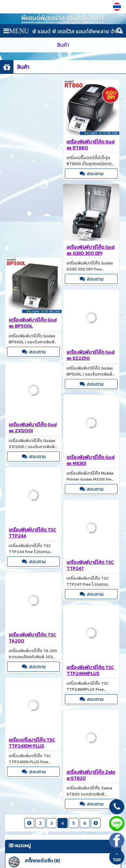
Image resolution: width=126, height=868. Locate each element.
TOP (117, 857)
